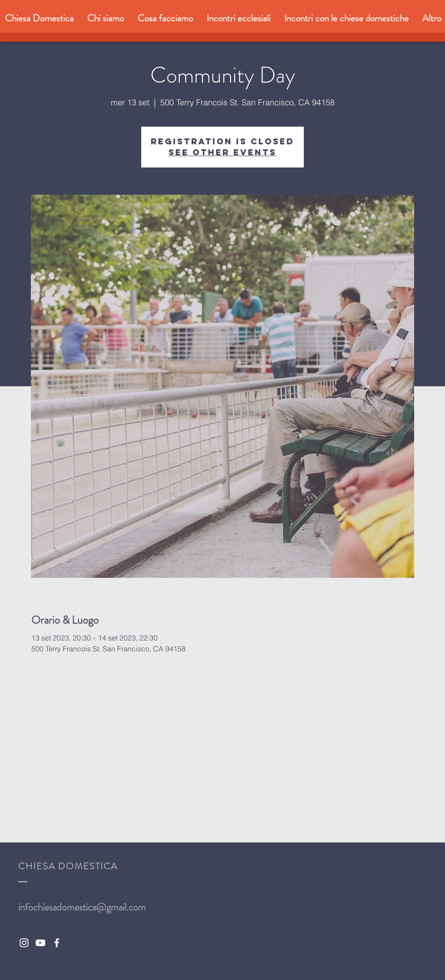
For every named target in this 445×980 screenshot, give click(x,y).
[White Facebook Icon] (57, 943)
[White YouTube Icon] (40, 943)
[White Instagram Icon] (24, 943)
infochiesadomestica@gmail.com (82, 907)
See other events (222, 152)
